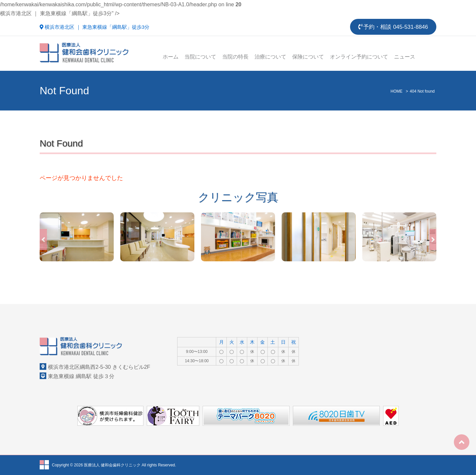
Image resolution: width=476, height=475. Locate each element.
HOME (397, 91)
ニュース (405, 57)
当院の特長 (235, 57)
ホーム (171, 57)
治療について (270, 57)
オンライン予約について (359, 57)
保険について (308, 57)
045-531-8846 (411, 27)
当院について (200, 57)
